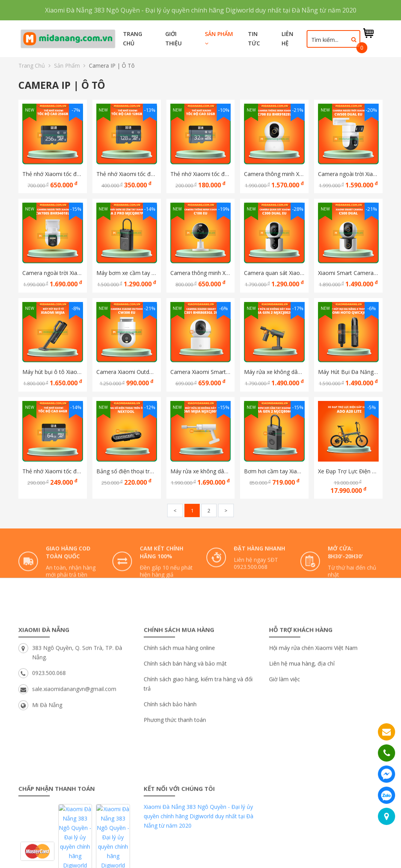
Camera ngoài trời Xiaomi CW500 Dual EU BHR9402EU (348, 174)
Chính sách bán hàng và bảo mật (185, 718)
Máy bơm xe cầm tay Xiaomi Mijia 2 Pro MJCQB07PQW (127, 273)
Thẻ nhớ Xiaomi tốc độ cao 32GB (201, 174)
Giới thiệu (173, 39)
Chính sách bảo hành (170, 759)
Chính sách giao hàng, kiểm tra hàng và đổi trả (198, 739)
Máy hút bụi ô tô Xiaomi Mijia (53, 372)
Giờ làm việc (284, 734)
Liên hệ (287, 39)
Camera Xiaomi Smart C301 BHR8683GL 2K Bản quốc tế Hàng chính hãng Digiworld (201, 372)
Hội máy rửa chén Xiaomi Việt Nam (313, 703)
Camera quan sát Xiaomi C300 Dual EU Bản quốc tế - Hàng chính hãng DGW (274, 273)
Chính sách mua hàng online (179, 703)
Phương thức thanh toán (175, 775)
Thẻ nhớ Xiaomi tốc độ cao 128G (127, 174)
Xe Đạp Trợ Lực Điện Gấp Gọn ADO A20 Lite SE (348, 471)
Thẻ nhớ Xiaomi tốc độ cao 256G (53, 174)
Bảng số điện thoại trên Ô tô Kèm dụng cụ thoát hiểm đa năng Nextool (127, 471)
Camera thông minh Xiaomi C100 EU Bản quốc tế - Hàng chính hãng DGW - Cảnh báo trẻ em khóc (201, 273)
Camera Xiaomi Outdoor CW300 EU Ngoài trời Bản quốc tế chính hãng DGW (127, 372)
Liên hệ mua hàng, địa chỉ (302, 718)
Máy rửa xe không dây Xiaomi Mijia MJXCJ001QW (201, 471)
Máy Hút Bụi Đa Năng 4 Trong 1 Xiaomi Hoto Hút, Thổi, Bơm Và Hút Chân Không (348, 372)
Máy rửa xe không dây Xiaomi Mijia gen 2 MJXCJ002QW (274, 372)
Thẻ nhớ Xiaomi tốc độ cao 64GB (53, 471)
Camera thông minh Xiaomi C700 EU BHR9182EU (274, 174)
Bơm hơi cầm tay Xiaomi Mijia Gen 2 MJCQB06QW (274, 471)
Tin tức (254, 39)
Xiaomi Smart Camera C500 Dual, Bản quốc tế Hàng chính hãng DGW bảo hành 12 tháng (348, 273)
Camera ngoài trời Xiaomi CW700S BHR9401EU (53, 273)
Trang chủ (133, 39)
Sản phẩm (219, 38)
